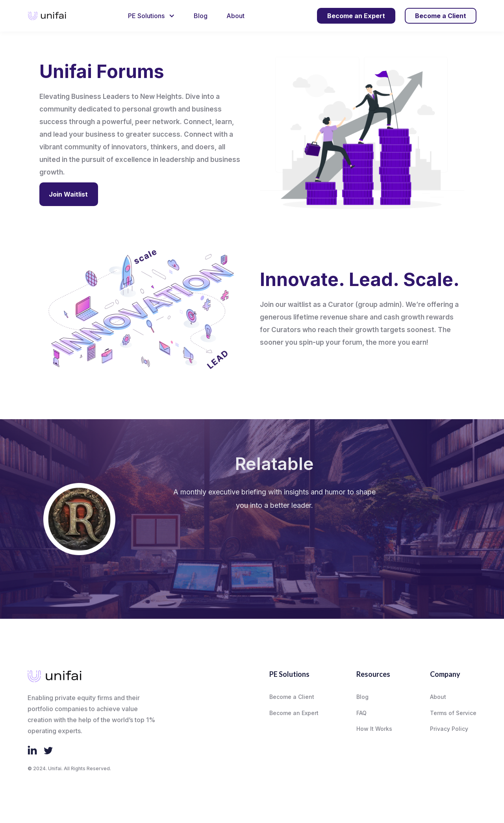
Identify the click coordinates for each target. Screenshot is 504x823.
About (235, 16)
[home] (47, 16)
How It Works (374, 729)
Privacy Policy (449, 729)
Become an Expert (294, 713)
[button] (151, 16)
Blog (201, 16)
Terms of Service (453, 713)
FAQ (361, 713)
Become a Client (292, 697)
